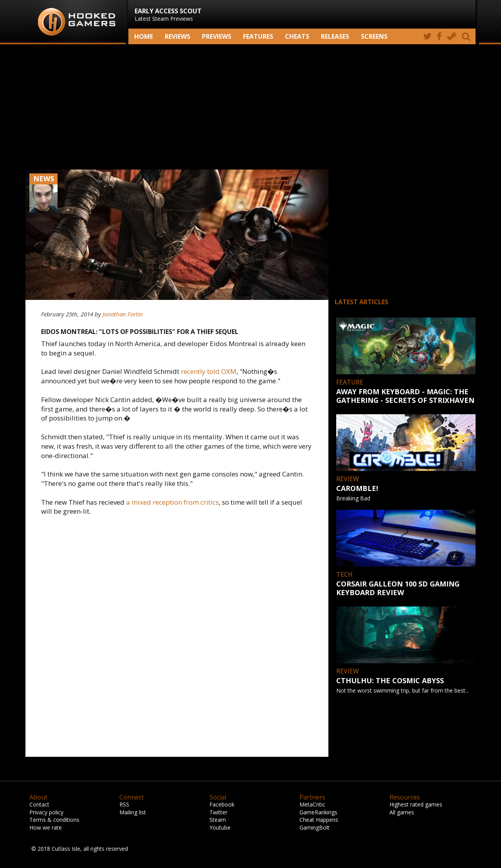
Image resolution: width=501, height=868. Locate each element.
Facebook (222, 804)
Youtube (220, 827)
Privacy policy (46, 812)
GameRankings (318, 812)
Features (258, 36)
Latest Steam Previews (168, 14)
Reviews (178, 36)
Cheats (297, 36)
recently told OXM (209, 371)
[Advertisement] (250, 107)
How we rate (46, 827)
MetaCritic (312, 804)
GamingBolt (314, 827)
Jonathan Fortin (123, 314)
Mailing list (133, 812)
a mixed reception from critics (172, 502)
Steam (218, 820)
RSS (124, 804)
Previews (217, 36)
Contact (39, 804)
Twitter (218, 812)
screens (374, 36)
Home (144, 36)
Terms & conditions (54, 820)
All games (402, 812)
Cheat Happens (319, 820)
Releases (335, 36)
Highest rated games (416, 804)
